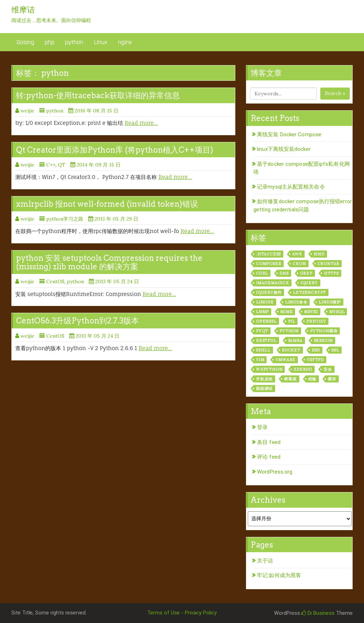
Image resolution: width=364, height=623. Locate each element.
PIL (291, 321)
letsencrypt (309, 292)
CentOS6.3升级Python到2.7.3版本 (77, 321)
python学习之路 (65, 219)
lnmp (262, 312)
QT (62, 165)
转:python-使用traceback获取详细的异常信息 (98, 95)
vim (260, 360)
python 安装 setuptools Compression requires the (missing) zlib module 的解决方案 (109, 262)
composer (269, 264)
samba (295, 340)
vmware (285, 360)
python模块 (324, 331)
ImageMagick (272, 283)
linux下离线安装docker (284, 149)
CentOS (55, 281)
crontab (328, 264)
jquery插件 (269, 292)
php (50, 42)
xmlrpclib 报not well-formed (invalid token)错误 (107, 204)
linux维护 (330, 302)
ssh (316, 350)
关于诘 (265, 561)
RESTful (266, 340)
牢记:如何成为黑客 (279, 575)
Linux (101, 42)
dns (284, 273)
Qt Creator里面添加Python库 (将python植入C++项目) (115, 150)
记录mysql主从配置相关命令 (291, 187)
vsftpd (315, 360)
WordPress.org (275, 472)
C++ (51, 165)
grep (306, 273)
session (323, 340)
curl (262, 273)
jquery (309, 283)
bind (319, 254)
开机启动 (264, 379)
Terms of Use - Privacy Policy (182, 613)
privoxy (316, 321)
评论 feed (269, 457)
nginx (125, 42)
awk (297, 254)
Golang (25, 42)
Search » (335, 93)
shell (263, 350)
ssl (335, 350)
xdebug (303, 369)
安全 (328, 369)
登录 (262, 427)
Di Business (318, 613)
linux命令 (296, 302)
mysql (337, 312)
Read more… (141, 123)
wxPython (269, 369)
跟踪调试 (264, 389)
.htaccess (268, 254)
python (74, 42)
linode (265, 302)
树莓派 (290, 379)
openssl (266, 321)
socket (291, 350)
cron (299, 264)
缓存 (332, 379)
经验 (312, 379)
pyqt (262, 331)
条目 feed (269, 442)
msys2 (311, 312)
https (331, 273)
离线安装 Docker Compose (289, 134)
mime (286, 312)
